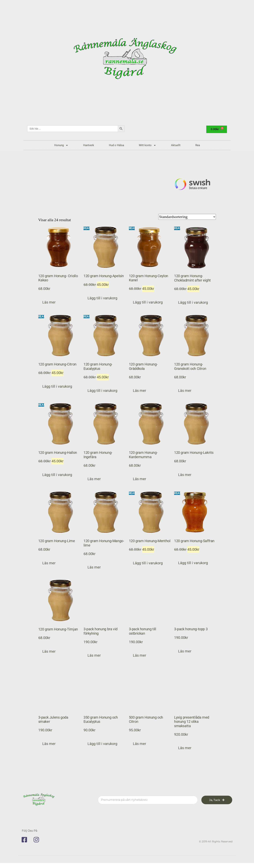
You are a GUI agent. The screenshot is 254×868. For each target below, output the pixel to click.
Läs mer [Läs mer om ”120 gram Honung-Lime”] (49, 563)
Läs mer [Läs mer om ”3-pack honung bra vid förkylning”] (94, 656)
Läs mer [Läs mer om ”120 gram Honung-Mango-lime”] (94, 567)
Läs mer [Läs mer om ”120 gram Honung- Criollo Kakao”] (49, 302)
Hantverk (89, 145)
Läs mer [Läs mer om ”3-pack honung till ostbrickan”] (140, 656)
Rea (198, 145)
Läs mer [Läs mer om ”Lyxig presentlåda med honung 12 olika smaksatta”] (185, 748)
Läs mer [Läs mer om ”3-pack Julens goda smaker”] (49, 744)
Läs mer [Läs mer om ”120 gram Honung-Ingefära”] (94, 479)
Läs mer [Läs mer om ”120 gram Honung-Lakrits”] (185, 475)
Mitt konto (148, 145)
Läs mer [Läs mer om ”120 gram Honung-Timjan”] (49, 651)
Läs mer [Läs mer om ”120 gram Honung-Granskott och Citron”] (185, 391)
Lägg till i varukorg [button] (102, 298)
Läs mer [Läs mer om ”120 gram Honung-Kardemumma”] (140, 479)
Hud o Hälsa (116, 145)
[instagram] (38, 840)
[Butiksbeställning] (187, 217)
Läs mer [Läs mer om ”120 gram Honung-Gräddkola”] (140, 391)
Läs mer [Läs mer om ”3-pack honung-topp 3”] (185, 651)
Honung (61, 145)
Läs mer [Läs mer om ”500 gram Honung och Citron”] (140, 744)
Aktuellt (176, 145)
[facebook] (26, 840)
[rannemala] (127, 60)
